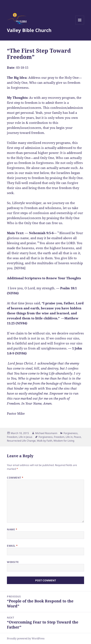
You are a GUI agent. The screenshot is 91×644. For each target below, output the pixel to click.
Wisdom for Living (64, 441)
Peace (77, 437)
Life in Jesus (25, 437)
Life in (69, 437)
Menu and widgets (80, 24)
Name (12, 529)
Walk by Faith (45, 441)
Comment (15, 478)
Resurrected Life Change (21, 441)
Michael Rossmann (46, 433)
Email (12, 546)
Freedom (12, 437)
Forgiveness (71, 433)
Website (13, 562)
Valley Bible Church (29, 30)
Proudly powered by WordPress (26, 638)
